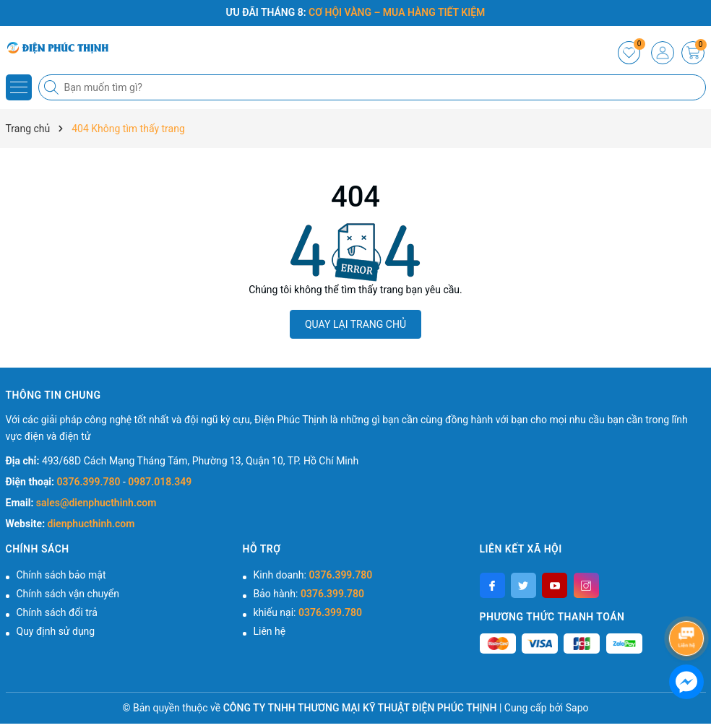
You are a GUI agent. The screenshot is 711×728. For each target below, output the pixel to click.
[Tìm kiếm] (53, 87)
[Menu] (19, 87)
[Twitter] (523, 585)
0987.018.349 (160, 482)
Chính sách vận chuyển (68, 594)
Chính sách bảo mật (61, 575)
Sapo (577, 708)
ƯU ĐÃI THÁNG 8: (356, 12)
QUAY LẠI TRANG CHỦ (355, 324)
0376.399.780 (90, 482)
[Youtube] (555, 585)
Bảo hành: (309, 594)
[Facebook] (492, 585)
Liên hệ (270, 631)
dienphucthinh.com (91, 524)
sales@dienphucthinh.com (96, 503)
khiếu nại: (308, 612)
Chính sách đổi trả (57, 612)
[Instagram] (586, 585)
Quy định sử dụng (56, 631)
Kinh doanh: (313, 575)
